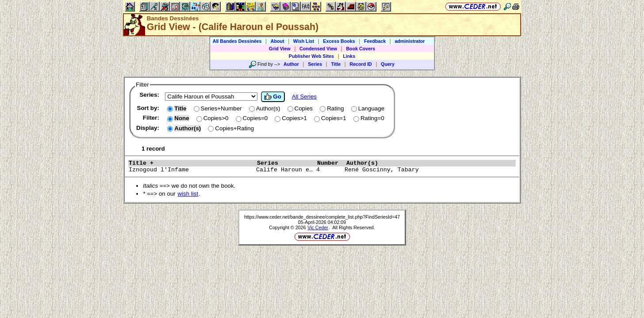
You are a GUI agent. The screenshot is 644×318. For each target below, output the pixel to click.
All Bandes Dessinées (237, 41)
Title (336, 64)
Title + (191, 163)
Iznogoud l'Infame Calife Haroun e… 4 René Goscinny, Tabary (307, 170)
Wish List (304, 41)
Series (315, 64)
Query (388, 64)
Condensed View (318, 49)
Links (349, 56)
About (278, 41)
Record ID (360, 64)
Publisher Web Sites (311, 56)
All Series (304, 97)
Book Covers (360, 49)
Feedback (375, 41)
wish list (188, 194)
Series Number (299, 163)
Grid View (280, 49)
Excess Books (339, 41)
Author (291, 64)
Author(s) (417, 163)
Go (273, 97)
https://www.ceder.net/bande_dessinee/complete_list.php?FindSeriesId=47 (322, 217)
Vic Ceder (318, 227)
